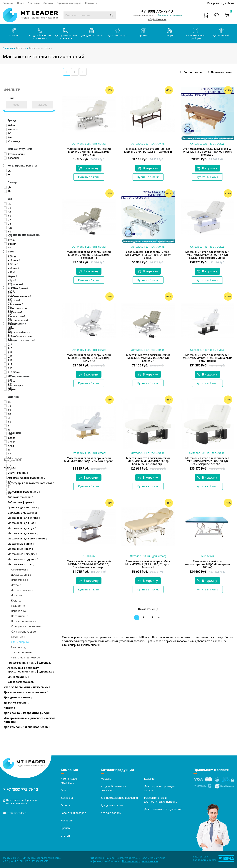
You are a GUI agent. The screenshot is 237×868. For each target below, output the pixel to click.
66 (7, 216)
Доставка (34, 3)
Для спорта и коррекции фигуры (28, 713)
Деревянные (20, 580)
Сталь (9, 381)
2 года (10, 438)
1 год (9, 446)
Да (7, 171)
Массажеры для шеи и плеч (27, 538)
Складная (12, 158)
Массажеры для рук (22, 528)
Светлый (11, 264)
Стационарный (15, 154)
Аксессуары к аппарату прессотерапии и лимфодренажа (31, 670)
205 (8, 293)
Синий (10, 272)
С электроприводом (24, 632)
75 (7, 204)
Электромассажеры (22, 682)
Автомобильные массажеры (26, 478)
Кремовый (12, 260)
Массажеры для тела (23, 533)
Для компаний (221, 33)
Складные (18, 637)
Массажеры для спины (24, 518)
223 (8, 336)
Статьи (65, 836)
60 (7, 422)
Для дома (17, 595)
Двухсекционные (21, 575)
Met (8, 137)
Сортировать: (193, 72)
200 (8, 300)
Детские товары (118, 33)
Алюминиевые (20, 569)
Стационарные (20, 642)
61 (7, 426)
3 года (10, 442)
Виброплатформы (21, 502)
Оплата (48, 3)
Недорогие (18, 606)
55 (7, 402)
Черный (11, 276)
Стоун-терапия (18, 473)
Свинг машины (18, 677)
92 (7, 414)
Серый (10, 280)
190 (8, 308)
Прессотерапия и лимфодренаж (30, 663)
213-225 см (12, 372)
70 (7, 208)
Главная (8, 3)
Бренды (65, 828)
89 (7, 453)
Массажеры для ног (22, 523)
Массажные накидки (22, 554)
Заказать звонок (170, 15)
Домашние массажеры (23, 513)
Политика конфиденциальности (140, 861)
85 (7, 450)
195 (8, 296)
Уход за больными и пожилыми (40, 34)
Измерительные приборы (195, 34)
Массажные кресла (21, 549)
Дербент (229, 3)
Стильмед (12, 141)
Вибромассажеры (20, 497)
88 (7, 410)
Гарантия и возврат (69, 3)
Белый (10, 257)
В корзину (89, 168)
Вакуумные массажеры (24, 492)
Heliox (9, 125)
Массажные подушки (23, 559)
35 (7, 247)
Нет (8, 174)
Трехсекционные (21, 652)
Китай (10, 240)
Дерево (10, 389)
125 (8, 228)
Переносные (19, 611)
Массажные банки (21, 544)
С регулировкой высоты (26, 626)
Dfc (8, 133)
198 (8, 312)
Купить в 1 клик (89, 177)
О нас (20, 3)
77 (7, 220)
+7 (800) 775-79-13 (157, 11)
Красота (144, 33)
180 (8, 304)
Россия (10, 244)
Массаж (14, 33)
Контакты (91, 3)
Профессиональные (24, 621)
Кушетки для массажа (23, 507)
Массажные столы (41, 48)
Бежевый (11, 268)
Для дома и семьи (92, 33)
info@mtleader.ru (157, 19)
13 (7, 212)
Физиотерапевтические (26, 657)
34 (7, 224)
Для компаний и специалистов (27, 727)
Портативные (20, 616)
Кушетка (16, 601)
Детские (16, 585)
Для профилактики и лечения (66, 34)
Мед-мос (11, 129)
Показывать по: (222, 72)
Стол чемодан (20, 647)
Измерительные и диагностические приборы (30, 720)
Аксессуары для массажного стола (31, 485)
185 (8, 316)
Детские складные (22, 590)
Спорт (170, 33)
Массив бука (13, 385)
